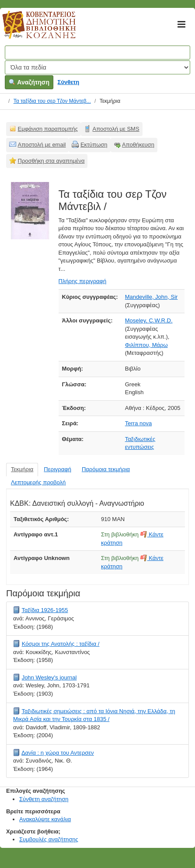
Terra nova (138, 423)
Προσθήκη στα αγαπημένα (51, 161)
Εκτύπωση (94, 145)
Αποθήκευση (138, 145)
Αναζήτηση (29, 82)
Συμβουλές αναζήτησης (49, 839)
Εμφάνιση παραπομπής (48, 129)
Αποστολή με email (42, 145)
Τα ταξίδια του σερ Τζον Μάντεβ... (52, 101)
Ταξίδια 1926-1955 (45, 610)
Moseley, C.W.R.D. (149, 320)
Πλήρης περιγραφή (83, 281)
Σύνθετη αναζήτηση (44, 799)
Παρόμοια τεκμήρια (106, 469)
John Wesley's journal (49, 677)
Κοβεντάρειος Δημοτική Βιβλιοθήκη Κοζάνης (31, 30)
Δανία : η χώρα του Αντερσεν (58, 753)
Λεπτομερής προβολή (38, 482)
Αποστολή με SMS (116, 129)
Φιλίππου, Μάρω (146, 345)
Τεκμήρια (22, 469)
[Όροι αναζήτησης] (97, 52)
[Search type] (97, 67)
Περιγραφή (57, 469)
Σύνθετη (69, 82)
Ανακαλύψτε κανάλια (45, 819)
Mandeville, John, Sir (151, 297)
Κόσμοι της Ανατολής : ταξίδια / (61, 644)
